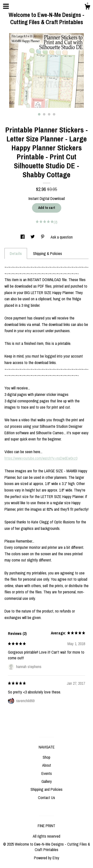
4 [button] (54, 114)
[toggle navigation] (6, 6)
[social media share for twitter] (33, 237)
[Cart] (87, 7)
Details (16, 253)
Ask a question (62, 237)
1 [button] (39, 114)
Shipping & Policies (47, 253)
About (47, 765)
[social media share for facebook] (23, 237)
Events (47, 773)
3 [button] (49, 114)
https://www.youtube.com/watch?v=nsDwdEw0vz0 (41, 458)
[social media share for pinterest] (43, 237)
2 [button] (44, 114)
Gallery (47, 781)
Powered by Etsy (47, 858)
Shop (46, 757)
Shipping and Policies (46, 789)
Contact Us (46, 798)
